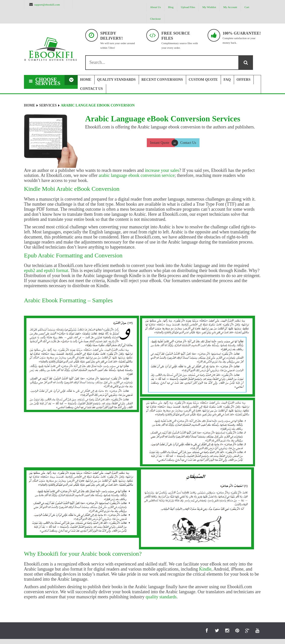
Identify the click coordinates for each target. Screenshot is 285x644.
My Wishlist (209, 7)
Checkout (155, 19)
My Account (230, 7)
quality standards (161, 597)
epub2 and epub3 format (46, 271)
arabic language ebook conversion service (137, 175)
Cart (247, 7)
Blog (171, 7)
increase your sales (162, 170)
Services (48, 105)
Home (30, 105)
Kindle (205, 569)
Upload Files (188, 7)
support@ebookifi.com (47, 5)
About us (155, 7)
